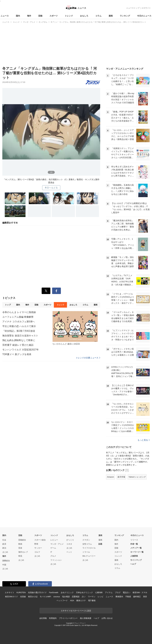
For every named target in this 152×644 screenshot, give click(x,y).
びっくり (70, 540)
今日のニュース (144, 16)
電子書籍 (92, 601)
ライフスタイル (89, 548)
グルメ (53, 556)
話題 (100, 544)
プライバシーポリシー (68, 618)
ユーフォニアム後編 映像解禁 (18, 317)
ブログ (118, 592)
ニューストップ (133, 8)
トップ (8, 305)
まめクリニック (67, 592)
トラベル (86, 552)
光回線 (23, 597)
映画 (20, 544)
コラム (98, 16)
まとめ (5, 552)
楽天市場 (121, 477)
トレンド (69, 16)
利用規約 (53, 618)
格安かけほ (33, 597)
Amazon (111, 477)
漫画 (111, 16)
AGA (72, 601)
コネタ (69, 544)
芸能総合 (22, 540)
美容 (145, 597)
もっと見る (144, 440)
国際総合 (6, 561)
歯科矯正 (137, 597)
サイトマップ (136, 560)
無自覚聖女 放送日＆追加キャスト (20, 336)
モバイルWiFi (45, 597)
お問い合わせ (107, 618)
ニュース (5, 16)
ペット (69, 552)
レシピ (101, 597)
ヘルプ (133, 564)
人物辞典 (134, 556)
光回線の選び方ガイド (37, 592)
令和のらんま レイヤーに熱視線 (19, 312)
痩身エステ (81, 601)
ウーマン (92, 597)
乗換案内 (119, 597)
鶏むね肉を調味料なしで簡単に (19, 340)
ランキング (125, 16)
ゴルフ (37, 552)
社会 (4, 540)
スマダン (86, 540)
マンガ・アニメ (57, 544)
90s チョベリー (89, 556)
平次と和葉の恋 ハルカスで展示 (19, 326)
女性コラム (87, 544)
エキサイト (146, 8)
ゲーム (53, 548)
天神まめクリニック (84, 592)
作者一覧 (134, 544)
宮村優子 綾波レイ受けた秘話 (18, 345)
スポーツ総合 (40, 540)
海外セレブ (23, 552)
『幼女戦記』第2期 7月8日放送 (19, 331)
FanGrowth (54, 592)
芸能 (40, 16)
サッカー (38, 548)
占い (84, 597)
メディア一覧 (136, 548)
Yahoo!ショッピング (137, 477)
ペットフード (62, 601)
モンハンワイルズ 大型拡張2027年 (21, 350)
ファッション (56, 560)
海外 (29, 16)
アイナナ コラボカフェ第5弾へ (19, 322)
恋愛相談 (76, 597)
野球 (36, 544)
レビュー (54, 540)
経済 (4, 544)
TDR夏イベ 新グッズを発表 (17, 354)
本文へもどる (51, 188)
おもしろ (84, 16)
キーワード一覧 (137, 552)
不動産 (128, 597)
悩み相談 (66, 597)
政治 (4, 548)
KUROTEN (21, 592)
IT (51, 552)
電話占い (126, 592)
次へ (51, 131)
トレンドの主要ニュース (88, 358)
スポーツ (54, 16)
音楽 (20, 548)
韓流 (20, 556)
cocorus (57, 597)
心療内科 (99, 592)
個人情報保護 (86, 618)
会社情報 (43, 618)
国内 (18, 16)
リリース (134, 540)
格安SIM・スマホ (140, 592)
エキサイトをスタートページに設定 (76, 611)
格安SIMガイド (11, 597)
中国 (4, 565)
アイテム (109, 592)
